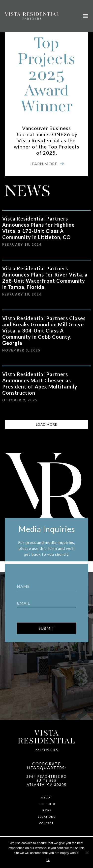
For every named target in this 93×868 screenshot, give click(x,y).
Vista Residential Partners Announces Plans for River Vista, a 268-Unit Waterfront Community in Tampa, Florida (45, 278)
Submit (46, 628)
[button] (86, 16)
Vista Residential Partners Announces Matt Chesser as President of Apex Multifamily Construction (40, 383)
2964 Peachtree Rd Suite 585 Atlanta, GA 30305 (46, 781)
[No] (87, 852)
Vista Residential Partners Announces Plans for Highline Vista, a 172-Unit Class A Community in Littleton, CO (38, 228)
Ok (48, 861)
